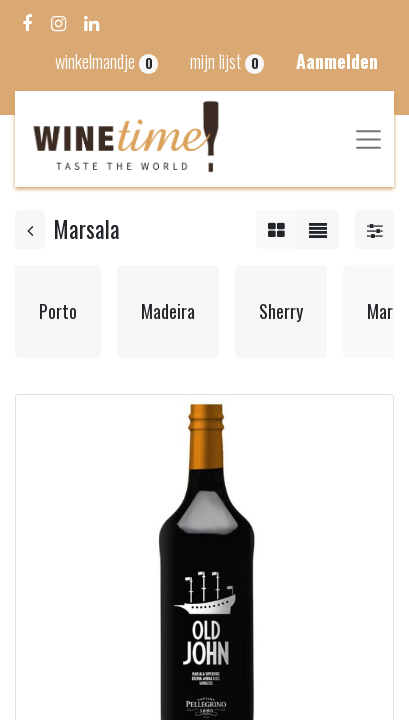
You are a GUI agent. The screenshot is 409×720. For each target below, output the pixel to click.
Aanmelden (337, 61)
